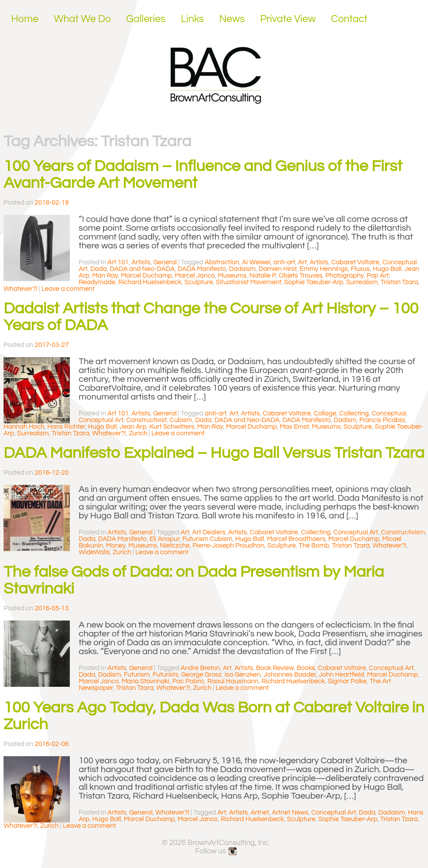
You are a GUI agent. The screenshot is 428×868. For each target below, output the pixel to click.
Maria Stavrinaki (145, 681)
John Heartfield (341, 675)
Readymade (97, 282)
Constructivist (147, 420)
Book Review (275, 668)
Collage (325, 413)
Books (306, 668)
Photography (345, 276)
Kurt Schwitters (172, 427)
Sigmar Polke (347, 681)
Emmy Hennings (324, 269)
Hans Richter (66, 427)
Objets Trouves (300, 276)
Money (115, 546)
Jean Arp (133, 427)
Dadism (345, 420)
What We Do (82, 19)
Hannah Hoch (24, 427)
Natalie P (263, 276)
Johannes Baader (290, 675)
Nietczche (175, 546)
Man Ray (105, 276)
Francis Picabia (382, 420)
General (165, 262)
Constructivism (403, 532)
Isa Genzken (243, 675)
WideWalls (94, 552)
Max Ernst (294, 427)
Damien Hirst (278, 269)
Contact (350, 19)
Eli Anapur (164, 539)
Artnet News (290, 813)
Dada (98, 269)
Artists (141, 262)
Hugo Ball (387, 269)
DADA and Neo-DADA (142, 269)
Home (25, 19)
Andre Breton (201, 668)
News (232, 19)
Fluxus (360, 269)
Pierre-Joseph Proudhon (228, 546)
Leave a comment (68, 289)
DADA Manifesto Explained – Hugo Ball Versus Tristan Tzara (214, 453)
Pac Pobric (189, 681)
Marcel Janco (195, 276)
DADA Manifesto (202, 269)
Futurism (137, 675)
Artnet (260, 813)
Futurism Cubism (207, 539)
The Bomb (314, 546)
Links (192, 19)
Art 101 (118, 262)
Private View (288, 19)
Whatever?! (21, 289)
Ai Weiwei (256, 262)
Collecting (354, 413)
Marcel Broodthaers (296, 539)
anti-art (284, 262)
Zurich (138, 433)
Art (302, 262)
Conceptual (389, 413)
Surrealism (362, 282)
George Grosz (202, 675)
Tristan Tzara (399, 282)
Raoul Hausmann (233, 681)
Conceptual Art (101, 420)
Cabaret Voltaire (355, 262)
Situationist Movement (248, 282)
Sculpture (199, 282)
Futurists (165, 675)
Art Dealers (209, 532)
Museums (232, 276)
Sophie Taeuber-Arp (314, 282)
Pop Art (378, 276)
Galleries (146, 19)
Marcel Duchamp (146, 276)
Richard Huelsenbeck (150, 282)
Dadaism (243, 269)
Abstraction (222, 262)
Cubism (181, 420)
